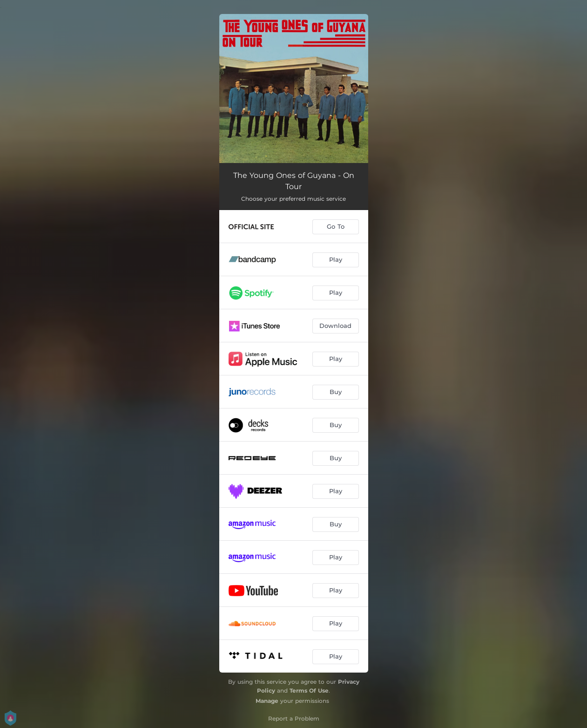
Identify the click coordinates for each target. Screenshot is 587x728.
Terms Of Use (309, 691)
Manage (267, 701)
